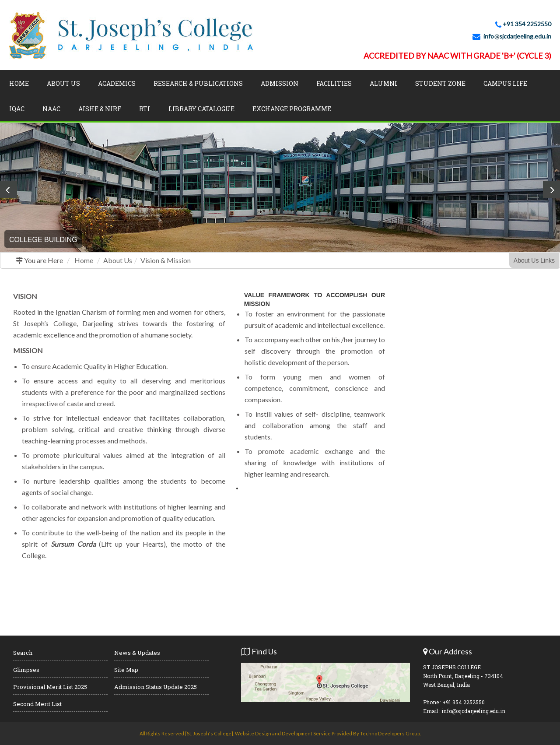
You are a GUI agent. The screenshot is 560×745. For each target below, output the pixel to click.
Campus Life (505, 83)
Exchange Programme (292, 109)
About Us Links (534, 260)
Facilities (334, 83)
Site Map (126, 670)
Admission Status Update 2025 (156, 687)
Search (23, 653)
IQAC (17, 109)
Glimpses (26, 670)
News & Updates (137, 653)
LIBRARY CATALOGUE (201, 109)
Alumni (383, 83)
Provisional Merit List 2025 (50, 687)
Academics (117, 83)
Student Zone (440, 83)
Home (19, 83)
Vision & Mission (166, 260)
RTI (145, 109)
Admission (280, 83)
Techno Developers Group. (390, 733)
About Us (63, 83)
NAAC (51, 109)
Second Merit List (37, 704)
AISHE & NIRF (100, 109)
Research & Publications (198, 83)
